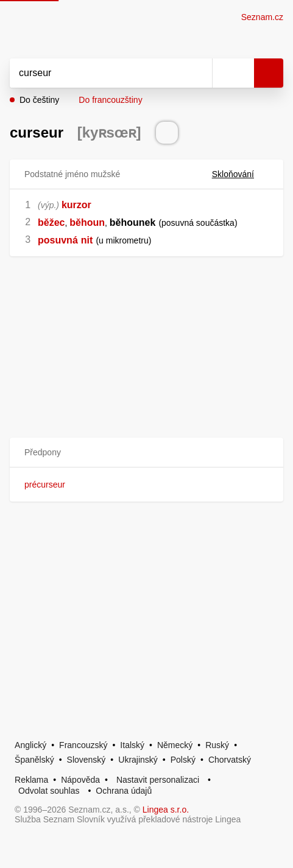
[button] (146, 453)
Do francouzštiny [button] (110, 100)
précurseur (45, 485)
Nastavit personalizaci (158, 780)
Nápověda (80, 780)
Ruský (217, 745)
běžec (51, 222)
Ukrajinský (138, 760)
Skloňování (240, 174)
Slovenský (86, 760)
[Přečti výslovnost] (167, 133)
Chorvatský (230, 760)
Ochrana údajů (124, 791)
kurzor (76, 205)
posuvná (58, 240)
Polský (183, 760)
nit (87, 240)
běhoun (87, 222)
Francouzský (83, 745)
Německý (175, 745)
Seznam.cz (262, 17)
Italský (132, 745)
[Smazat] (199, 73)
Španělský (34, 760)
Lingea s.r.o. (166, 810)
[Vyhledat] (97, 73)
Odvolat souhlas (49, 791)
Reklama (31, 780)
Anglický (30, 745)
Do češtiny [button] (39, 100)
